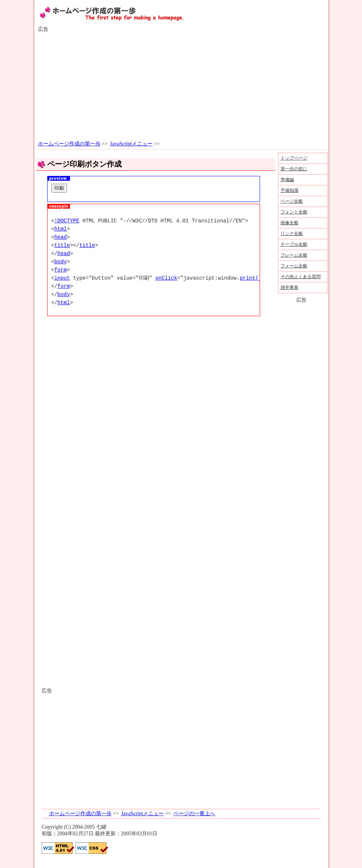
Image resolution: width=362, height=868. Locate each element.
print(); (252, 278)
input (62, 278)
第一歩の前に (294, 169)
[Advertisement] (181, 87)
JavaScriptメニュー (131, 144)
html (61, 229)
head (61, 237)
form (61, 270)
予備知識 (289, 190)
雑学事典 (289, 287)
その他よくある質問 (301, 277)
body (61, 262)
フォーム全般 (294, 266)
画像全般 (289, 223)
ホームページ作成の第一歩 (69, 144)
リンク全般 (292, 234)
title (62, 245)
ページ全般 (292, 201)
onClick (166, 278)
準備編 (287, 180)
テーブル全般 (294, 244)
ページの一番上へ (194, 814)
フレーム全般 (294, 255)
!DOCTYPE (67, 221)
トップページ (294, 158)
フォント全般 (294, 212)
